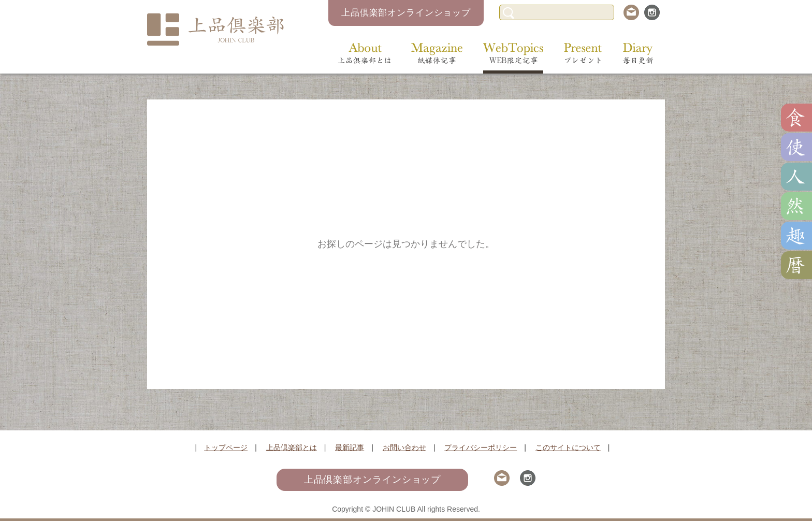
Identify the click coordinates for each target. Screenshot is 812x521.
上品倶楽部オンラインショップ (406, 13)
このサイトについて (568, 447)
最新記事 (350, 447)
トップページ (226, 447)
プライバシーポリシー (481, 447)
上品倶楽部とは (292, 447)
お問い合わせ (404, 447)
